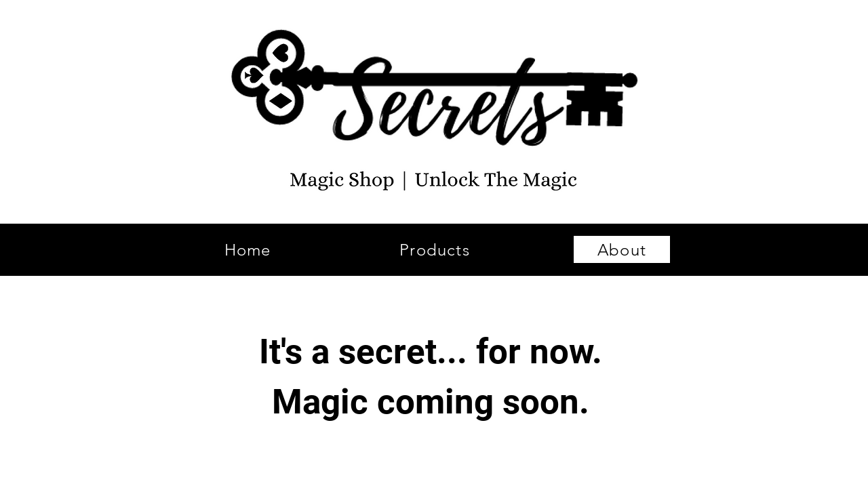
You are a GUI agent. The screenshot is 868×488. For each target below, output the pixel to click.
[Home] (248, 249)
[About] (622, 249)
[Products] (435, 249)
